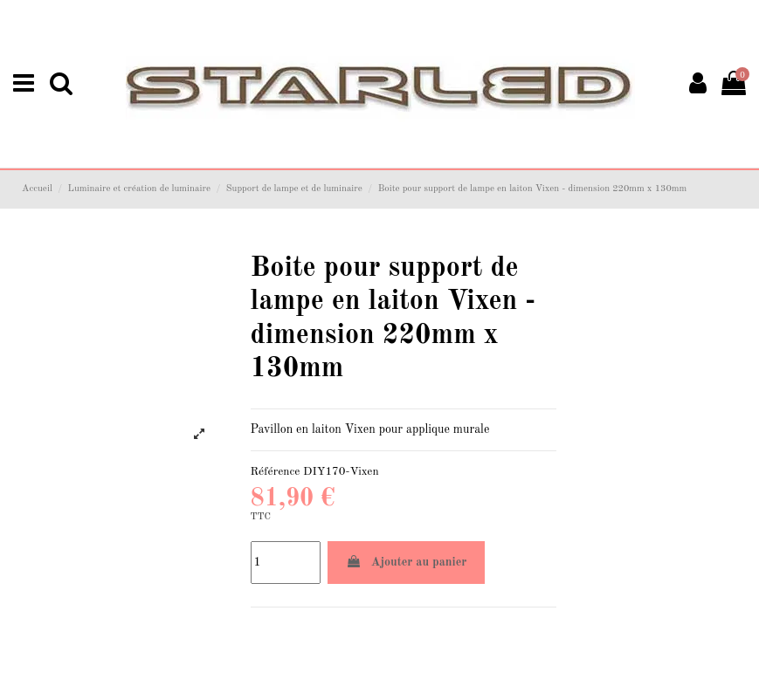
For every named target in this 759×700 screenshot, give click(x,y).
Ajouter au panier (407, 562)
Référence (276, 472)
